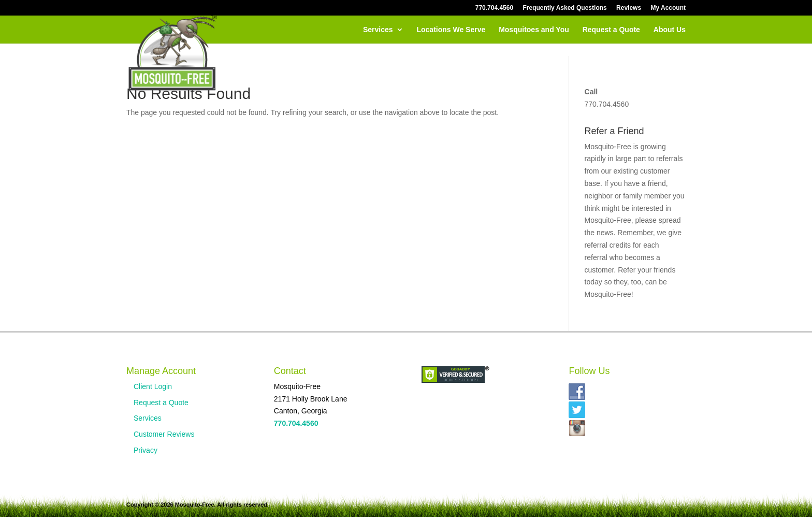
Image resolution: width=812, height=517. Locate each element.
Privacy (146, 450)
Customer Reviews (164, 434)
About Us (670, 30)
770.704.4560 (494, 8)
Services (378, 30)
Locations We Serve (451, 30)
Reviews (629, 8)
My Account (668, 8)
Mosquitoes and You (534, 30)
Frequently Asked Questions (564, 8)
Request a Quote (611, 30)
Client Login (153, 386)
